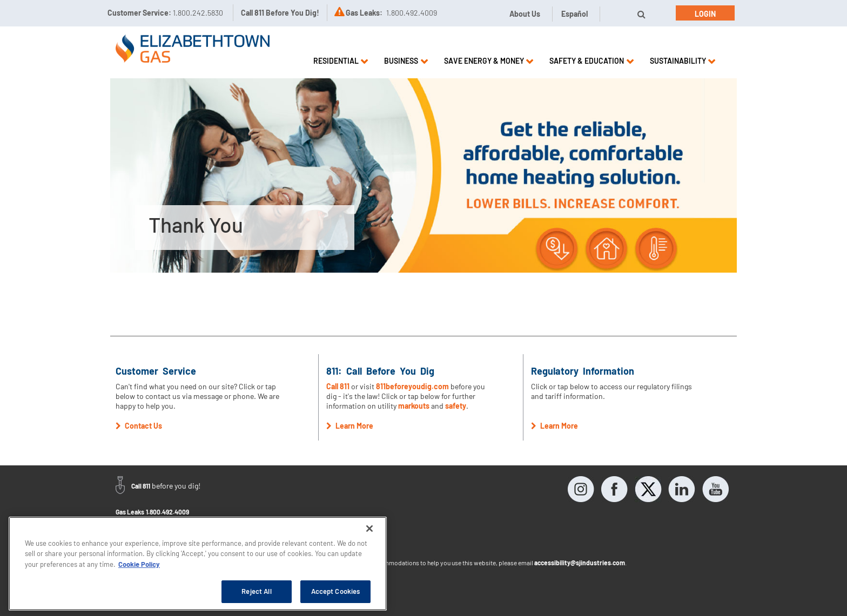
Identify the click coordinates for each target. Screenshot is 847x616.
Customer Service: (165, 13)
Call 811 (339, 386)
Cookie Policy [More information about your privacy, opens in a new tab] (139, 564)
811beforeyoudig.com (412, 386)
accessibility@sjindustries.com (580, 563)
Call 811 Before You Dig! (280, 13)
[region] (198, 564)
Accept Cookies (336, 591)
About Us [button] (525, 14)
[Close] (369, 529)
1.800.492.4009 (167, 512)
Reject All (256, 591)
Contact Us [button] (139, 426)
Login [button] (705, 14)
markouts (414, 406)
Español (574, 14)
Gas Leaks (130, 512)
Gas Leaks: (364, 13)
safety (456, 406)
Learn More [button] (350, 426)
